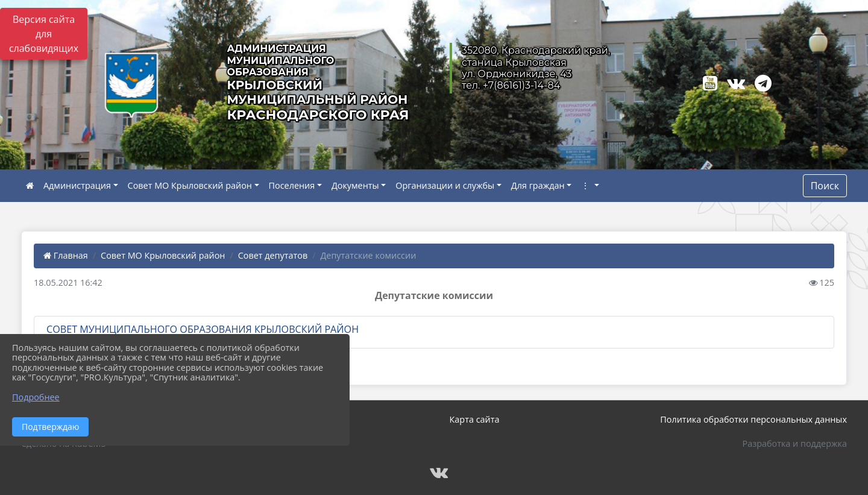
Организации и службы (445, 185)
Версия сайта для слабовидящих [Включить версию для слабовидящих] (44, 34)
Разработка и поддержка (795, 443)
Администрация (77, 185)
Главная (66, 255)
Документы (355, 185)
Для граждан (538, 185)
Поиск (825, 186)
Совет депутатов (273, 255)
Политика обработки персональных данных (753, 419)
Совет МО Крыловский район (190, 185)
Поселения (292, 185)
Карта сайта (475, 419)
